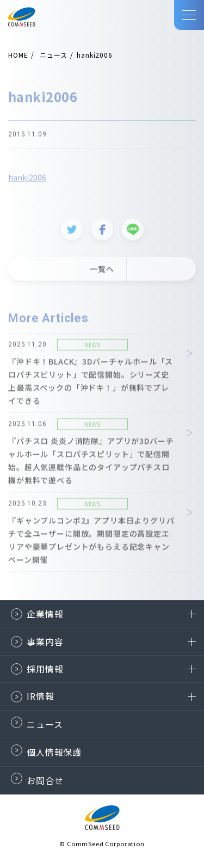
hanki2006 (27, 179)
